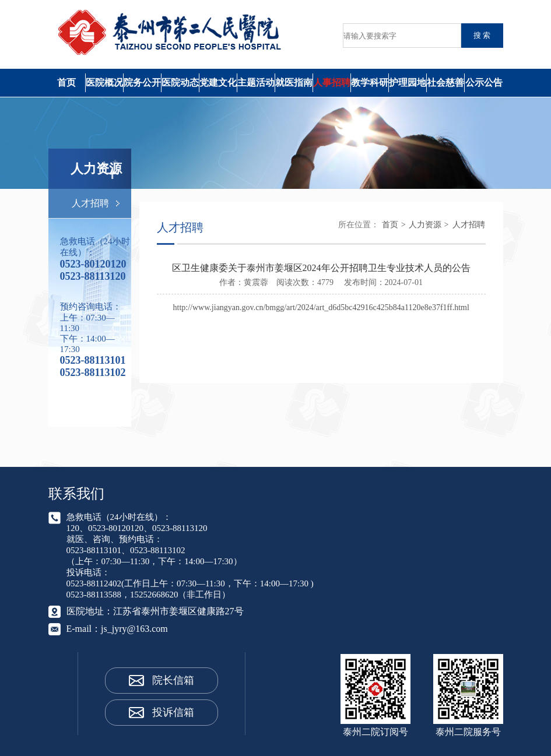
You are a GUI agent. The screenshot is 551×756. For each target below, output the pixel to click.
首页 (66, 82)
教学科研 (370, 82)
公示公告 (484, 82)
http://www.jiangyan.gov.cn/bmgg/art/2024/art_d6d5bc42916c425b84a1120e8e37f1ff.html (321, 307)
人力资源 (425, 225)
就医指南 (294, 82)
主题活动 (256, 82)
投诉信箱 (173, 712)
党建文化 (218, 82)
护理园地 (408, 82)
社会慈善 (445, 82)
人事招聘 (332, 82)
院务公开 (142, 82)
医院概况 (104, 82)
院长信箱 (173, 680)
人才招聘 (90, 203)
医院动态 (180, 82)
